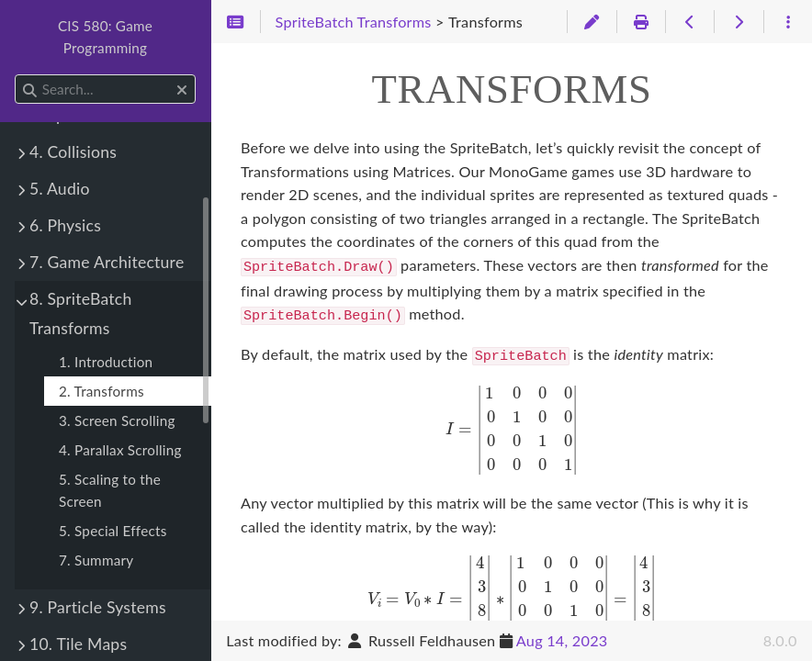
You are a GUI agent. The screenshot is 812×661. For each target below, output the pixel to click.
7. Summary (96, 560)
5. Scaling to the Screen (110, 490)
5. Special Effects (113, 531)
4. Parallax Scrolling (120, 450)
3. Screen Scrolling (117, 420)
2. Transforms (101, 391)
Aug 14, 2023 (562, 640)
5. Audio (60, 189)
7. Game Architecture (107, 262)
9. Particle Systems (98, 607)
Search (16, 75)
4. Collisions (73, 152)
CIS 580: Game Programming (105, 37)
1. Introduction (106, 362)
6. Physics (65, 225)
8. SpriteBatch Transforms (81, 314)
